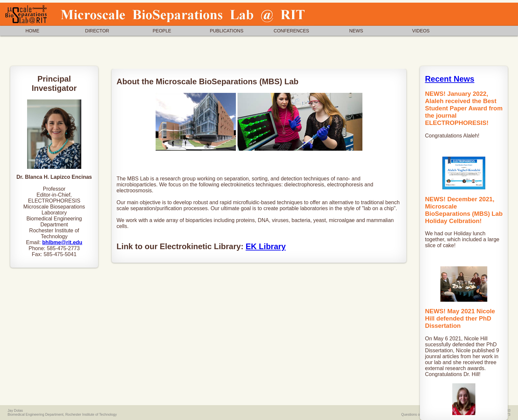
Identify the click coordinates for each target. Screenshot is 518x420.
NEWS (356, 31)
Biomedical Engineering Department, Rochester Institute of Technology (62, 414)
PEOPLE (162, 31)
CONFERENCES (291, 31)
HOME (32, 31)
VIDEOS (421, 31)
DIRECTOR (97, 31)
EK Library (266, 246)
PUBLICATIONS (227, 31)
